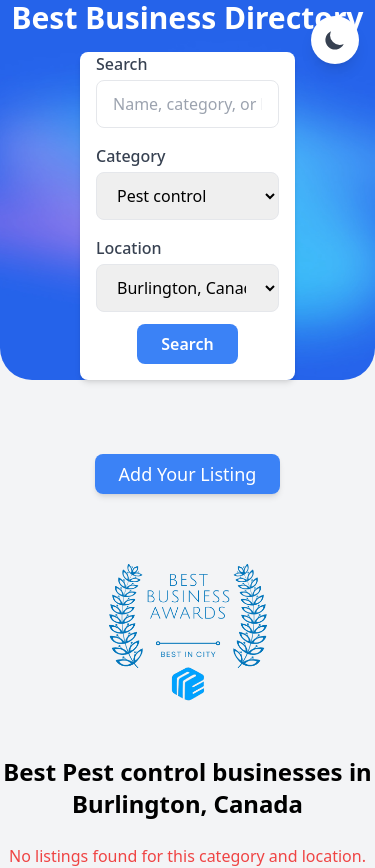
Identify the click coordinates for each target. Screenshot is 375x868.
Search (121, 64)
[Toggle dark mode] (335, 40)
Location (129, 248)
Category (131, 156)
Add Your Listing (188, 474)
